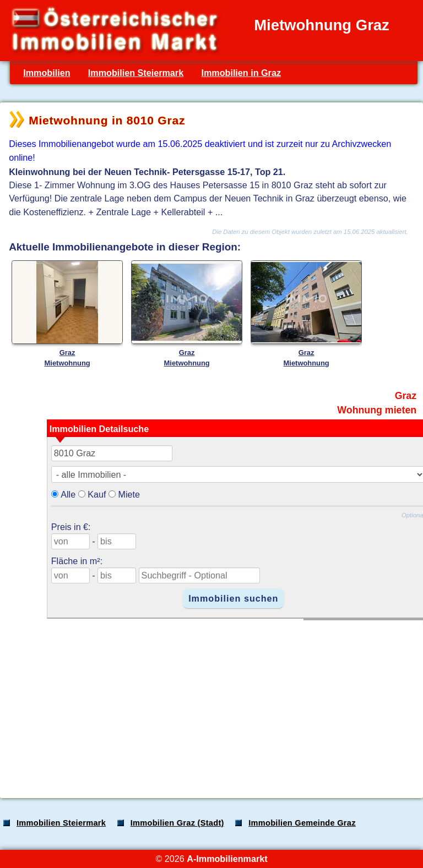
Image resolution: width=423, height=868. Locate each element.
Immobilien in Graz (241, 73)
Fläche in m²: (77, 561)
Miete (129, 494)
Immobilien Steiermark (136, 73)
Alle (68, 494)
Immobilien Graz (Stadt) (177, 823)
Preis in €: (71, 527)
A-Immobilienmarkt (227, 859)
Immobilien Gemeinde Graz (302, 823)
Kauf (97, 494)
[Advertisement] (210, 703)
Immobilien (47, 73)
